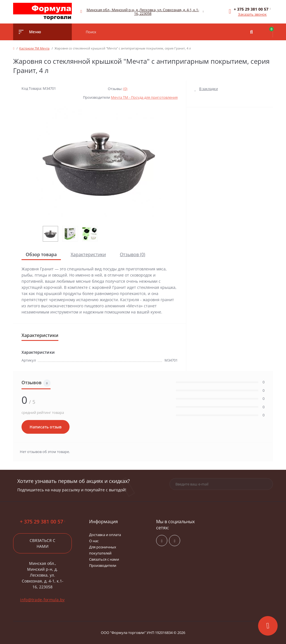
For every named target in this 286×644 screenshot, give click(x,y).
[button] (143, 12)
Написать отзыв (46, 427)
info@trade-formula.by (42, 600)
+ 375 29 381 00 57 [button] (43, 522)
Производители (103, 565)
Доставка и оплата (105, 535)
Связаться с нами (42, 543)
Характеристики (88, 254)
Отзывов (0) (133, 254)
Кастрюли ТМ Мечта (34, 48)
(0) (125, 89)
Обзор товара (41, 254)
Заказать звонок (252, 14)
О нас (94, 541)
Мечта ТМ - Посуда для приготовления (144, 97)
